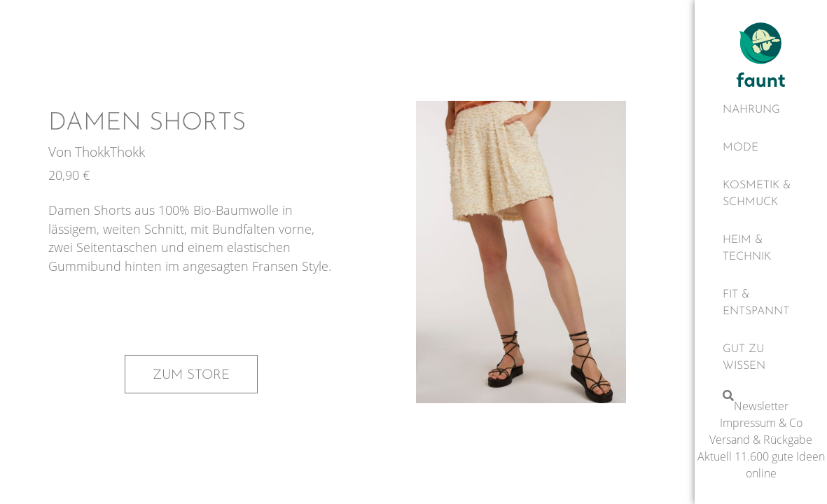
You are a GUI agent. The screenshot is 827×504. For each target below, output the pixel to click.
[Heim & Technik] (761, 248)
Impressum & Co (761, 423)
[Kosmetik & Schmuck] (761, 194)
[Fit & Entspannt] (761, 303)
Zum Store (191, 375)
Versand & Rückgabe (761, 440)
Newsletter (761, 406)
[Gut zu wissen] (761, 358)
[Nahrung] (761, 110)
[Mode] (761, 148)
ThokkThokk (110, 152)
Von (62, 152)
